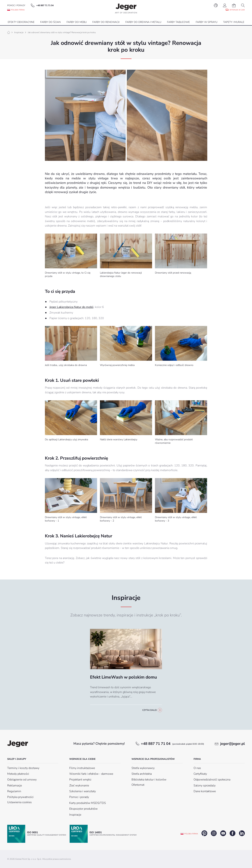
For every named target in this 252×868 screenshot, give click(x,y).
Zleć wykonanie (79, 786)
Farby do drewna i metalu (143, 22)
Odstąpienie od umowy (22, 780)
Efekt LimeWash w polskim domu (123, 677)
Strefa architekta (142, 774)
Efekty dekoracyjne (21, 22)
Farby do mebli (77, 22)
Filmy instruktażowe (82, 768)
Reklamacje (15, 786)
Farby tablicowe (178, 22)
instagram (214, 833)
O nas (197, 768)
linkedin (242, 833)
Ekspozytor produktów (83, 809)
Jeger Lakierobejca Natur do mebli (71, 307)
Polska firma (191, 834)
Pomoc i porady (16, 5)
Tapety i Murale (234, 22)
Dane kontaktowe (205, 791)
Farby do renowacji (106, 22)
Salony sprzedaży (205, 786)
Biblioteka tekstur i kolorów (149, 780)
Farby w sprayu (207, 22)
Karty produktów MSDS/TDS (88, 803)
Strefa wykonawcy (143, 768)
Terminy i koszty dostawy (23, 768)
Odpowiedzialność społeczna (212, 780)
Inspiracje (19, 32)
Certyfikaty (200, 774)
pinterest (204, 833)
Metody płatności (18, 774)
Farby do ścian (50, 22)
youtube (223, 833)
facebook (233, 833)
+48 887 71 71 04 (172, 744)
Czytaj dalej (150, 710)
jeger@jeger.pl (233, 744)
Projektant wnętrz (80, 780)
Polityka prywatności (20, 797)
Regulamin (14, 791)
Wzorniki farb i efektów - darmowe (91, 774)
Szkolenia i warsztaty (83, 791)
